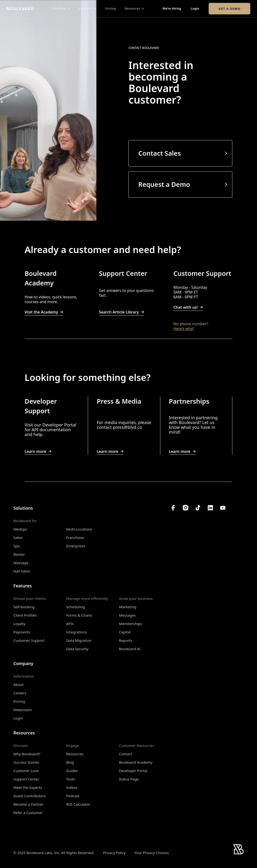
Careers (20, 693)
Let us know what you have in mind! (192, 427)
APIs (70, 624)
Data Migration (79, 640)
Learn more (38, 451)
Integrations (77, 632)
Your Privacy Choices (152, 853)
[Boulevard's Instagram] (185, 508)
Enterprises (76, 546)
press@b (121, 427)
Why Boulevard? (27, 754)
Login (195, 9)
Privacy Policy (114, 853)
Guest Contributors (30, 796)
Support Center (26, 779)
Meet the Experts (28, 787)
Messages (127, 615)
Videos (72, 787)
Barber (19, 554)
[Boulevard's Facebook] (173, 508)
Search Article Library (122, 312)
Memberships (131, 624)
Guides (72, 771)
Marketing (128, 607)
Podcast (73, 796)
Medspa (20, 529)
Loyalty (19, 624)
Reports (126, 640)
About (19, 685)
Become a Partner (28, 804)
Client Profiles (25, 615)
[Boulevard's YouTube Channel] (223, 508)
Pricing (111, 9)
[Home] (20, 9)
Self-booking (24, 607)
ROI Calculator (78, 804)
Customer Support (29, 640)
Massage (21, 563)
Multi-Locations (79, 529)
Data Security (77, 649)
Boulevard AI (130, 649)
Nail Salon (22, 571)
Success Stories (26, 762)
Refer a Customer (28, 813)
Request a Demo (164, 184)
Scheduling (76, 607)
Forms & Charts (79, 615)
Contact (125, 754)
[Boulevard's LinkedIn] (210, 508)
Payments (22, 632)
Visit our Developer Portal (50, 425)
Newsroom (23, 710)
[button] (61, 9)
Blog (70, 762)
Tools (71, 779)
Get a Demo (229, 9)
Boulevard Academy (136, 762)
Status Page (129, 779)
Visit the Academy (44, 312)
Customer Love (26, 771)
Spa (17, 546)
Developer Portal (133, 771)
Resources (75, 754)
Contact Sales (160, 153)
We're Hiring (172, 9)
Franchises (75, 537)
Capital (125, 632)
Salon (18, 537)
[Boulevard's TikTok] (198, 508)
